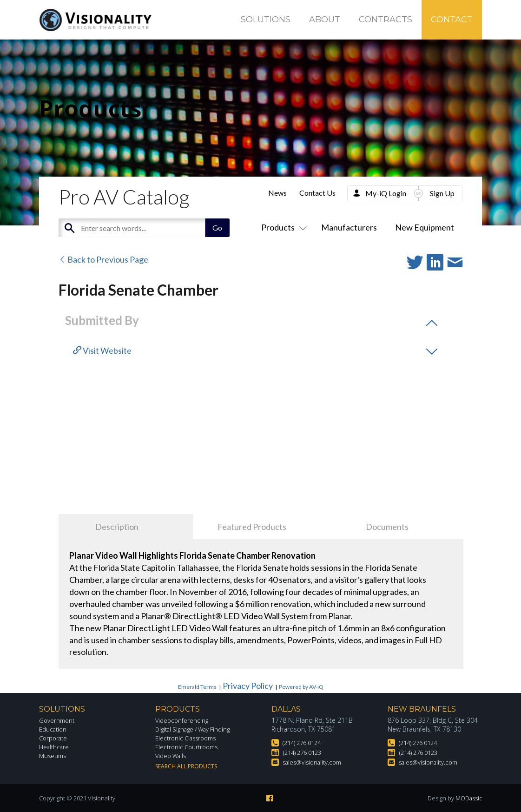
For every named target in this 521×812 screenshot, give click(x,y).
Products (282, 227)
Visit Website (102, 350)
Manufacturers (349, 227)
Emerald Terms (197, 687)
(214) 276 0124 (304, 743)
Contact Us (317, 193)
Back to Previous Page (103, 259)
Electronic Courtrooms (189, 747)
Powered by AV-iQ (301, 687)
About (325, 20)
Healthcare (55, 747)
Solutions (266, 20)
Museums (54, 756)
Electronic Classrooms (189, 738)
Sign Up (442, 193)
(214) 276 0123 (305, 752)
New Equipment (425, 227)
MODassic (468, 798)
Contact (452, 20)
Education (54, 729)
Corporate (55, 738)
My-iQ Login (386, 193)
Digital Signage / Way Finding (197, 729)
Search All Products (186, 766)
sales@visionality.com (315, 762)
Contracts (386, 20)
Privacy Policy (248, 686)
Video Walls (172, 756)
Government (58, 720)
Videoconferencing (183, 720)
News (277, 193)
